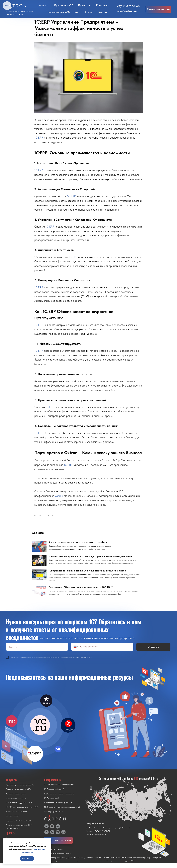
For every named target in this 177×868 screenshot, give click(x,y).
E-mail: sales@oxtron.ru (96, 839)
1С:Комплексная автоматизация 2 (59, 799)
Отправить (153, 652)
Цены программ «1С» (54, 816)
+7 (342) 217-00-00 (102, 836)
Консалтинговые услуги (16, 799)
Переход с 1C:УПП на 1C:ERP (19, 826)
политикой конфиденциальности (82, 662)
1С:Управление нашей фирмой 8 (58, 808)
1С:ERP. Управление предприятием (59, 789)
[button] (158, 9)
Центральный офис (95, 829)
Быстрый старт (12, 821)
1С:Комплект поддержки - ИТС (19, 808)
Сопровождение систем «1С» (19, 794)
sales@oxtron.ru (127, 11)
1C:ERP (39, 140)
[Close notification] (49, 841)
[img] (40, 730)
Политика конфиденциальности (58, 858)
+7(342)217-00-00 (128, 6)
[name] (37, 652)
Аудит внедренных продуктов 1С (20, 790)
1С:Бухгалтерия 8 (52, 803)
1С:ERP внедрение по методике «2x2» (22, 812)
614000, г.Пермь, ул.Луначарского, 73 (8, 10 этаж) (108, 833)
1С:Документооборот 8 (54, 794)
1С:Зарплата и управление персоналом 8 (62, 812)
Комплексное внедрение (16, 803)
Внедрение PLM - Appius (16, 816)
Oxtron (59, 498)
